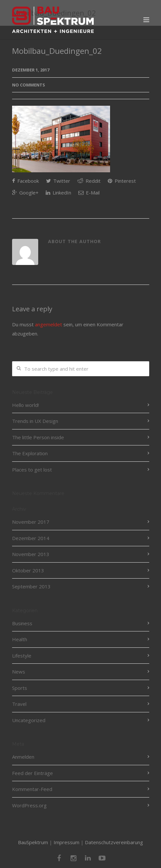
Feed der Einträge (32, 773)
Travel (19, 704)
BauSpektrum (33, 842)
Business (22, 623)
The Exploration (30, 453)
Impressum (66, 842)
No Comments (29, 85)
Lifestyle (22, 656)
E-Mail (89, 193)
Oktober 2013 (28, 570)
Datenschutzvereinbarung (114, 842)
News (19, 672)
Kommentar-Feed (32, 789)
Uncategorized (29, 720)
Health (20, 639)
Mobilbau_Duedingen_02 (57, 51)
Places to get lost (32, 470)
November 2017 (31, 522)
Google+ (25, 193)
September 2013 (31, 586)
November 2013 (31, 554)
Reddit (89, 181)
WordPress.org (29, 805)
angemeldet (48, 324)
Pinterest (122, 181)
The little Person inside (38, 437)
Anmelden (23, 757)
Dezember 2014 (31, 538)
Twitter (58, 181)
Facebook (25, 181)
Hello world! (25, 405)
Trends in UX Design (35, 421)
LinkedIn (58, 193)
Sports (20, 688)
